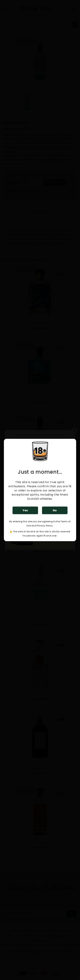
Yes (25, 510)
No (55, 510)
